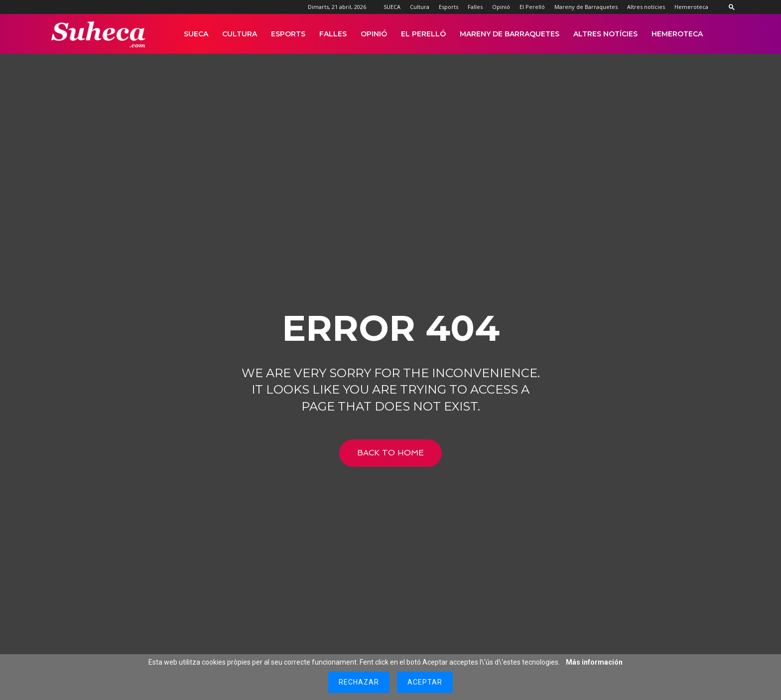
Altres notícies (646, 7)
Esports (449, 7)
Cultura (420, 7)
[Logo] (99, 34)
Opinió (501, 7)
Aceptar (425, 682)
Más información (594, 662)
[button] (732, 7)
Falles (475, 7)
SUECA (392, 7)
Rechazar (359, 682)
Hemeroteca (691, 7)
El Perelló (532, 7)
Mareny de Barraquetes (586, 7)
